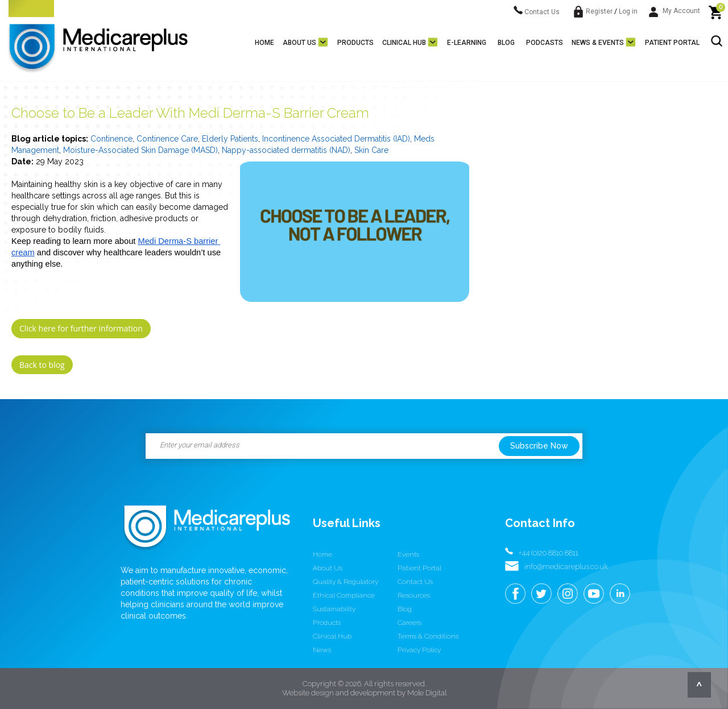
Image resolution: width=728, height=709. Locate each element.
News (322, 650)
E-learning (467, 43)
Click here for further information (81, 328)
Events (408, 554)
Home (264, 43)
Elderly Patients (230, 139)
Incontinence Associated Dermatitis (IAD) (336, 139)
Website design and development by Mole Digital (364, 693)
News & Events (598, 43)
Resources (414, 595)
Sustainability (334, 609)
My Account (675, 11)
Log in (628, 11)
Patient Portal (672, 43)
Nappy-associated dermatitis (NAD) (286, 150)
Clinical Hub (404, 43)
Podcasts (545, 43)
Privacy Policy (419, 650)
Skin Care (371, 150)
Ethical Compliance (344, 595)
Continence (111, 139)
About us (299, 43)
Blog (506, 43)
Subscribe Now (539, 446)
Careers (409, 623)
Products (355, 43)
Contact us (415, 582)
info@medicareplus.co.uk (566, 567)
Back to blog (42, 365)
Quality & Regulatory (346, 582)
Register (599, 11)
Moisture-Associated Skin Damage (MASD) (140, 150)
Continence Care (167, 139)
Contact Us (537, 12)
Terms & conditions (428, 636)
